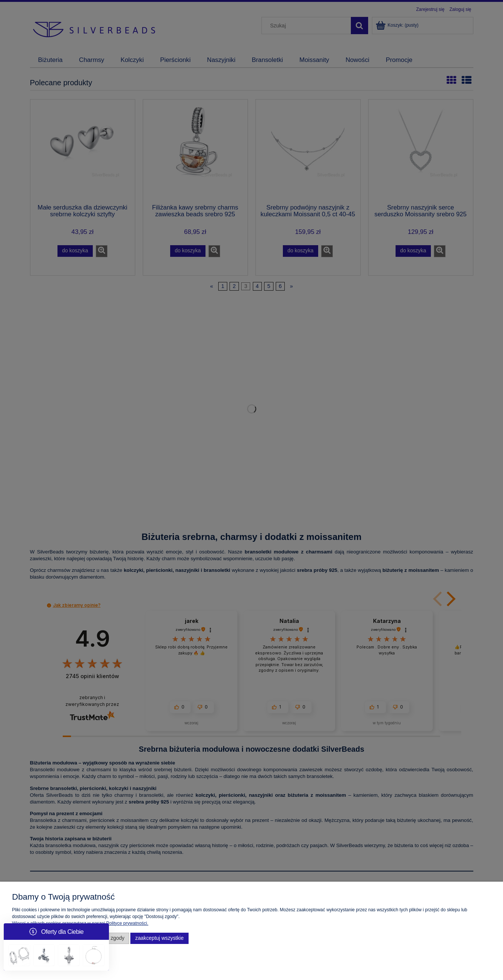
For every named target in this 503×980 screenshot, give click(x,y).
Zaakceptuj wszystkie (159, 938)
